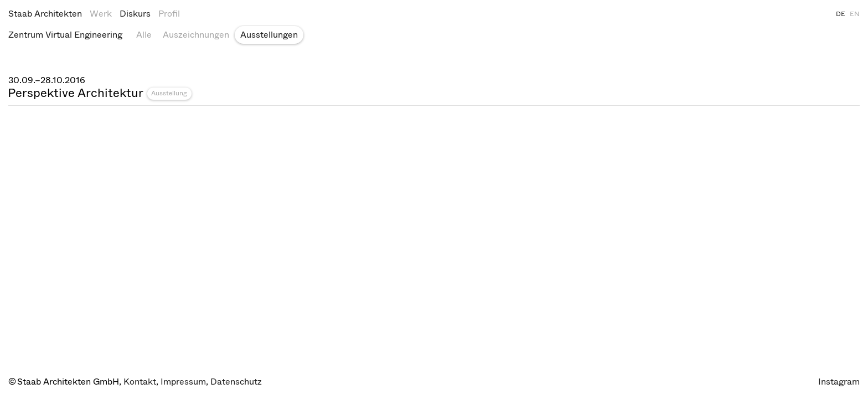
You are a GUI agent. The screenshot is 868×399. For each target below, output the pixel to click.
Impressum (183, 382)
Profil (169, 14)
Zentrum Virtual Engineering (65, 35)
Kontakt (140, 382)
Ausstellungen (269, 35)
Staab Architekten (45, 14)
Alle (144, 35)
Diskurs (135, 14)
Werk (101, 14)
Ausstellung (169, 93)
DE (841, 14)
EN (855, 14)
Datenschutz (236, 382)
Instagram (839, 382)
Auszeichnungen (196, 35)
